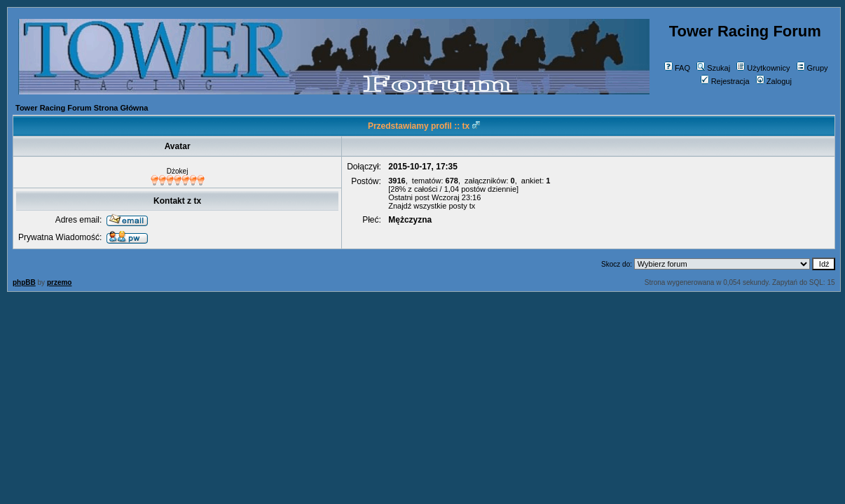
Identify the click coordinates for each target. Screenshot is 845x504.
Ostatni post (409, 197)
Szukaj (713, 68)
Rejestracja (725, 81)
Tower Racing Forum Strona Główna (82, 108)
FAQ (677, 68)
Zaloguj (774, 81)
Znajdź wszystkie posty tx (432, 206)
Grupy (812, 68)
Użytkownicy (763, 68)
